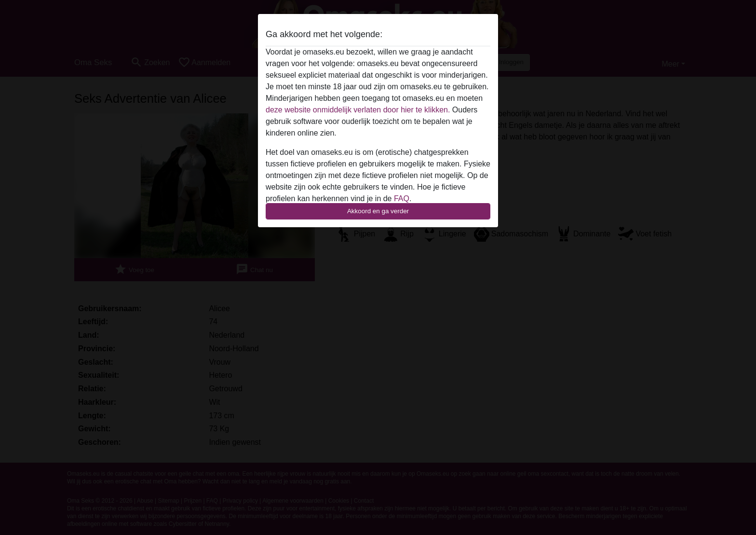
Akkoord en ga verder (378, 211)
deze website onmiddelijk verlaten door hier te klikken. (358, 110)
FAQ (402, 199)
